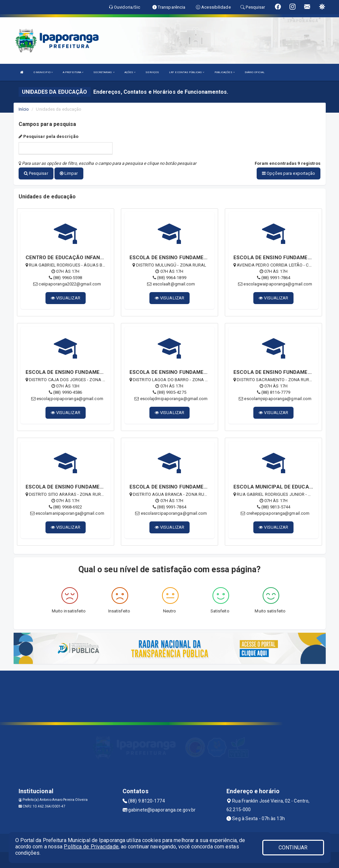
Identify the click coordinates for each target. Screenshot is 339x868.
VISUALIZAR (66, 297)
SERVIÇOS (152, 72)
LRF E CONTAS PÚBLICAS (187, 72)
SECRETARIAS (104, 72)
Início (24, 109)
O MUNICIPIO (43, 72)
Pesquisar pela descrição (49, 136)
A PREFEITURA (73, 72)
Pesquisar (36, 173)
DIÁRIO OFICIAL (255, 72)
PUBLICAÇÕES (225, 72)
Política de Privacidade (91, 847)
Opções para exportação (289, 173)
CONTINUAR (293, 848)
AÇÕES (130, 72)
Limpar (69, 173)
